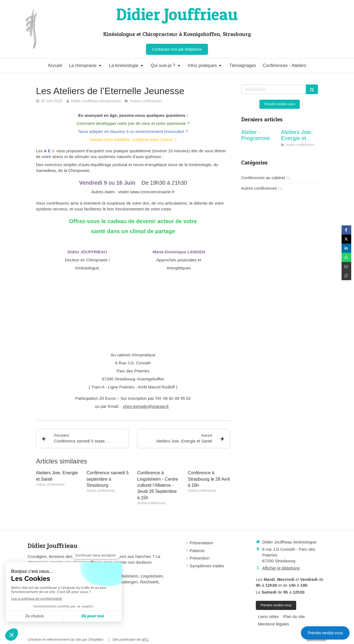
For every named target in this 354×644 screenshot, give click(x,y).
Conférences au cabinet (263, 178)
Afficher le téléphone (281, 568)
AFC (145, 639)
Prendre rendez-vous (325, 633)
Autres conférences (259, 188)
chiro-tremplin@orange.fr (146, 406)
